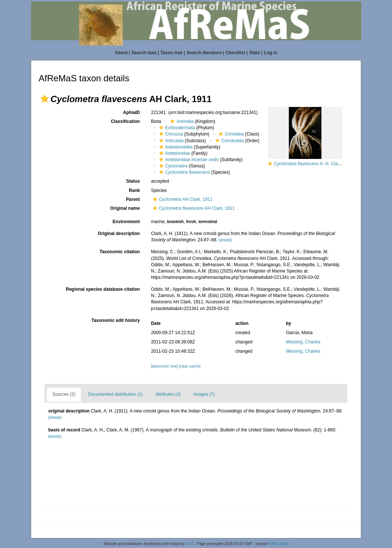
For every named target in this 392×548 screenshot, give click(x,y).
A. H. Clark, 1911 (314, 164)
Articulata (171, 141)
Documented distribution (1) (115, 394)
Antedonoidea (175, 147)
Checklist (235, 53)
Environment (126, 222)
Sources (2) (64, 394)
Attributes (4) (168, 394)
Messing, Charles (303, 342)
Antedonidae (174, 153)
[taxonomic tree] (164, 366)
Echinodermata (176, 128)
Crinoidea (230, 134)
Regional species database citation (103, 289)
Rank (134, 190)
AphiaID (131, 112)
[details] (225, 240)
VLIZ (190, 544)
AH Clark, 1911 (182, 199)
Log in (271, 53)
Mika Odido (279, 544)
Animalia (181, 121)
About (121, 53)
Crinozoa (170, 134)
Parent (133, 199)
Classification (125, 121)
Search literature (204, 53)
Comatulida (229, 141)
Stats (254, 53)
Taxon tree (171, 53)
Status (133, 181)
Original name (125, 208)
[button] (45, 99)
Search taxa (144, 53)
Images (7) (204, 394)
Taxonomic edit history (115, 320)
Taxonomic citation (120, 252)
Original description (119, 234)
